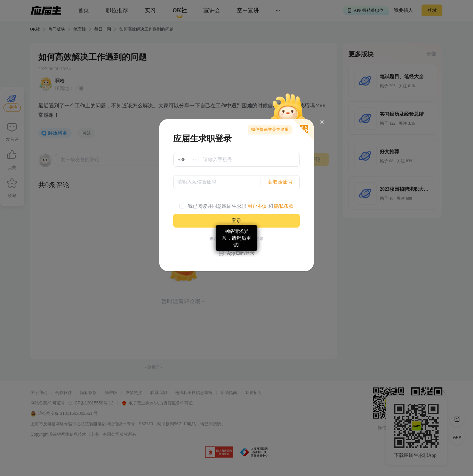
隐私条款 (284, 206)
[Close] (322, 122)
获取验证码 (280, 182)
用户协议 (257, 206)
